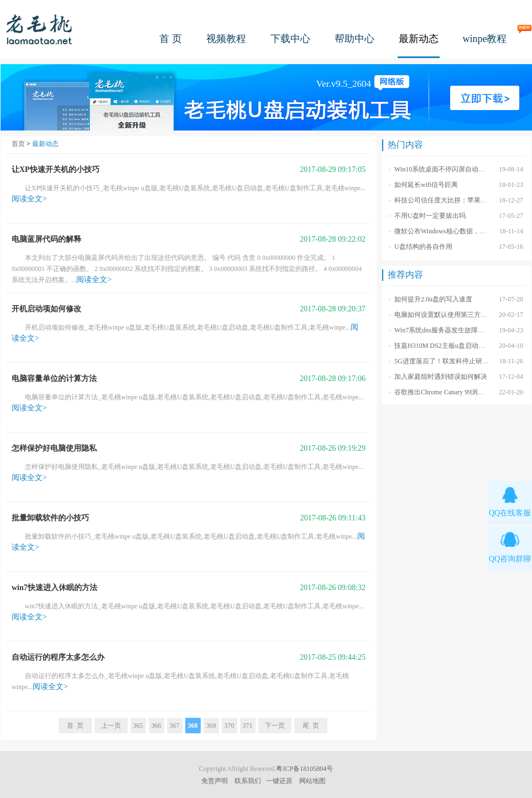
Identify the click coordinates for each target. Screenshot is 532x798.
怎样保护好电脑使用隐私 (54, 448)
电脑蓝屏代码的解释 (46, 239)
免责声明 (215, 781)
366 (157, 726)
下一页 (275, 726)
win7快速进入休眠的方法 (54, 588)
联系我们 (248, 781)
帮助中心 (354, 39)
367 (175, 726)
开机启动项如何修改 (46, 309)
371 (248, 726)
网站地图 (312, 781)
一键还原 (279, 781)
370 (230, 726)
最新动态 (419, 39)
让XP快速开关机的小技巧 (56, 169)
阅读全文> (29, 199)
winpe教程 (485, 39)
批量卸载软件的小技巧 (50, 518)
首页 (18, 144)
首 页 (171, 39)
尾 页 (311, 726)
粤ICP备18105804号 (304, 769)
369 (211, 726)
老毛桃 (39, 29)
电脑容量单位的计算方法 (54, 379)
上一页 (111, 726)
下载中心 (290, 39)
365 (138, 726)
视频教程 (226, 39)
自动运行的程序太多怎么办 (58, 657)
